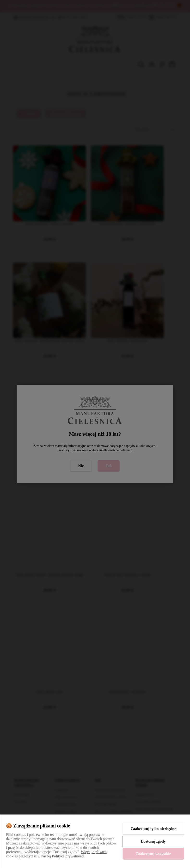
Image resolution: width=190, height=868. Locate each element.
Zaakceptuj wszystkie (153, 854)
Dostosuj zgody (153, 841)
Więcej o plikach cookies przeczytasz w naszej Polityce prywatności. (56, 854)
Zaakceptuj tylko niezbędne (153, 829)
